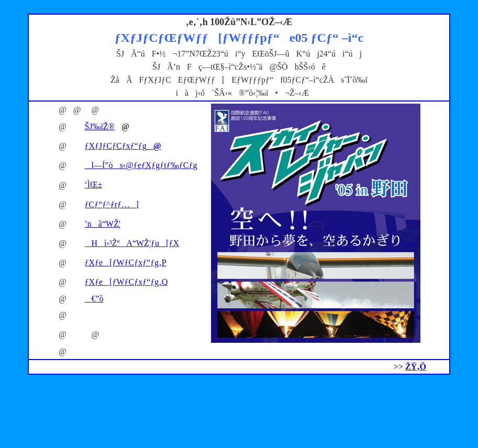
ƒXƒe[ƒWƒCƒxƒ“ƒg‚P (126, 262)
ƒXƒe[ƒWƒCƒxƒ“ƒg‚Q (126, 282)
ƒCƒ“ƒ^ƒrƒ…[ (112, 204)
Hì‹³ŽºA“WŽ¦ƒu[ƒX (132, 243)
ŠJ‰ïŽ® (100, 126)
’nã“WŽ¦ (103, 224)
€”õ (94, 299)
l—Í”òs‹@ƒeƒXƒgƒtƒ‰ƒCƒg (141, 165)
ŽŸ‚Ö (416, 367)
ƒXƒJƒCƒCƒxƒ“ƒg (123, 146)
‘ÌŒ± (94, 184)
